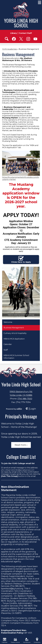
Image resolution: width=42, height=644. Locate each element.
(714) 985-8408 (19, 579)
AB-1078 (25, 549)
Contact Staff (25, 33)
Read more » (21, 445)
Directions (37, 640)
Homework (27, 640)
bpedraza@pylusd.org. (12, 589)
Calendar (5, 640)
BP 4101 (28, 633)
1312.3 (28, 621)
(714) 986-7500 (25, 399)
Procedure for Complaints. (14, 618)
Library (14, 33)
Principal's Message (21, 416)
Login (31, 409)
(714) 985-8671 (26, 606)
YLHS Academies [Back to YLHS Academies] (10, 49)
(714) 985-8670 (17, 586)
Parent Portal (15, 640)
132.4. (4, 625)
